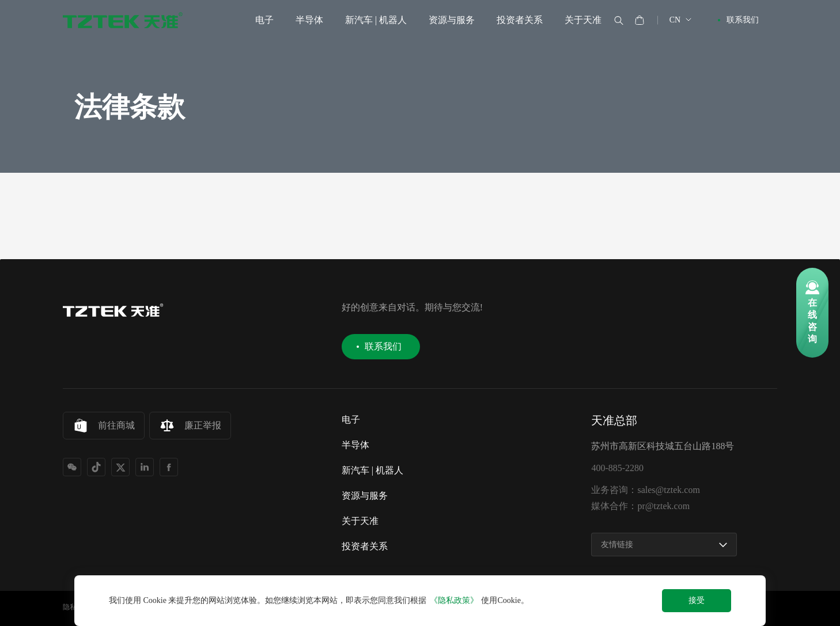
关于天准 (583, 20)
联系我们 (743, 20)
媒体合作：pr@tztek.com (640, 506)
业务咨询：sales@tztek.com (645, 490)
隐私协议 (77, 607)
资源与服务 (452, 20)
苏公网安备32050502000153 (354, 608)
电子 (264, 20)
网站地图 (123, 607)
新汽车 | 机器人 (376, 20)
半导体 (309, 20)
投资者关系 (520, 20)
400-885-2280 (617, 468)
